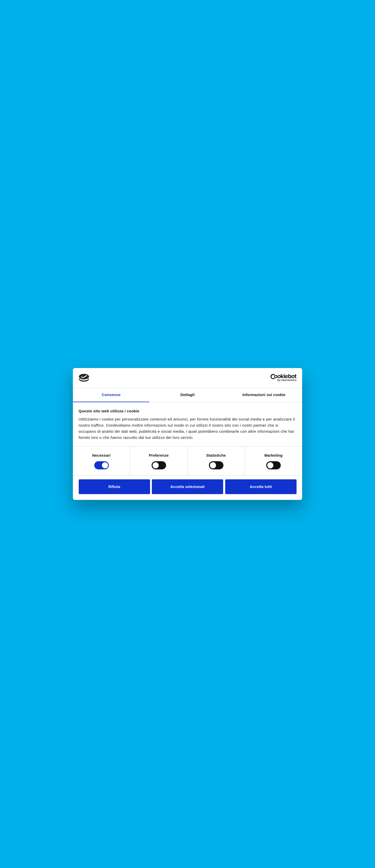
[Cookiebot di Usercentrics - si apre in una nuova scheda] (274, 378)
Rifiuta (114, 487)
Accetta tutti (261, 487)
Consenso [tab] (111, 394)
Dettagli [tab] (187, 394)
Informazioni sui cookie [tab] (264, 394)
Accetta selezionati (187, 487)
